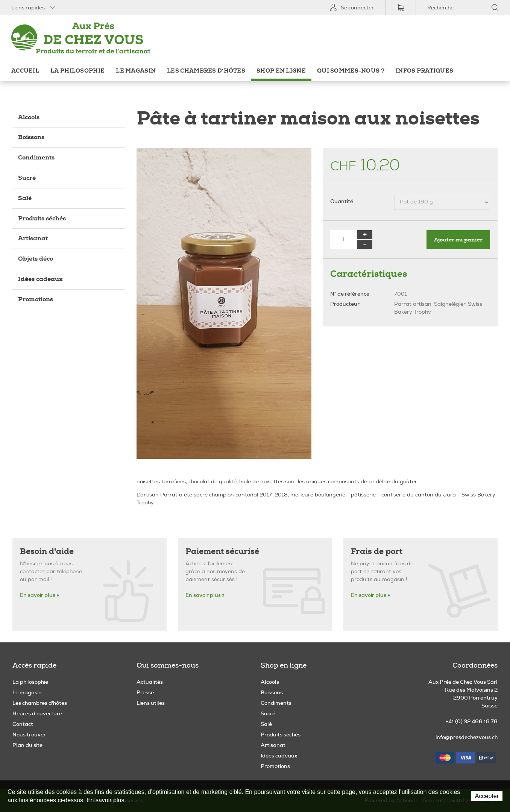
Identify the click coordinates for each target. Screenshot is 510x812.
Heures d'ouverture (37, 713)
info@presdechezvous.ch (467, 737)
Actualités (150, 682)
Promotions (36, 299)
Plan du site (27, 745)
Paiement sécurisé (222, 552)
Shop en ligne (281, 71)
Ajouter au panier (458, 240)
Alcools (29, 117)
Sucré (27, 178)
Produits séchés (42, 218)
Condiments (36, 157)
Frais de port (377, 552)
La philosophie (77, 71)
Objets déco (36, 259)
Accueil (25, 71)
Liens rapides (34, 8)
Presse (145, 692)
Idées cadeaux (40, 279)
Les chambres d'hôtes (206, 71)
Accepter (487, 796)
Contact (23, 724)
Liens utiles (151, 703)
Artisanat (33, 238)
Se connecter (352, 8)
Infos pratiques (424, 71)
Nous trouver (29, 735)
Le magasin (136, 71)
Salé (25, 198)
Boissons (31, 137)
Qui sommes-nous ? (351, 71)
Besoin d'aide (47, 552)
